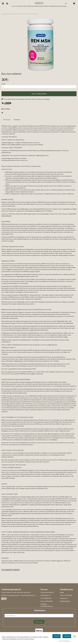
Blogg (62, 592)
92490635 (44, 604)
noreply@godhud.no (47, 606)
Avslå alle (56, 636)
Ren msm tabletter (32, 14)
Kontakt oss (64, 598)
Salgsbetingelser (65, 601)
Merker (8, 14)
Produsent (17, 120)
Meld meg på (39, 622)
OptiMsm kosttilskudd (18, 14)
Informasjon (7, 120)
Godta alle (67, 636)
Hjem (3, 14)
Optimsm (7, 109)
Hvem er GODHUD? (66, 595)
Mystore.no (32, 595)
